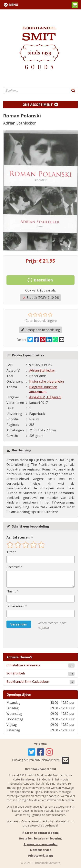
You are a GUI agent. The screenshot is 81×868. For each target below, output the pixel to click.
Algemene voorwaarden (40, 844)
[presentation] (32, 639)
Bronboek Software (48, 863)
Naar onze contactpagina (40, 833)
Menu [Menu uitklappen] (14, 5)
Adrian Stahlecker (42, 370)
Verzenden (19, 624)
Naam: (11, 591)
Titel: (10, 552)
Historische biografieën (46, 381)
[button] (75, 5)
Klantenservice (41, 850)
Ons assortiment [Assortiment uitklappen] (38, 105)
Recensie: (13, 567)
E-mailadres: (15, 606)
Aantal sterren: (18, 537)
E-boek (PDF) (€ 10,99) (41, 298)
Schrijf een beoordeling (40, 330)
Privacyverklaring (41, 856)
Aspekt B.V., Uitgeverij (45, 397)
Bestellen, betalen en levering (40, 838)
